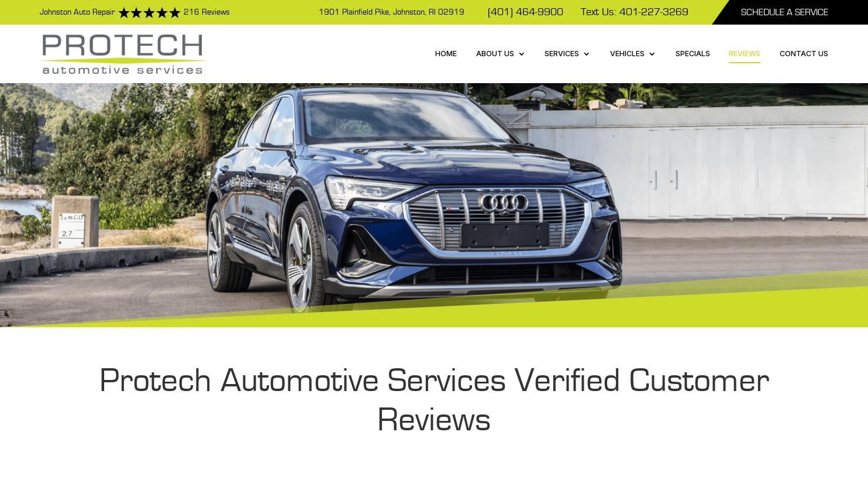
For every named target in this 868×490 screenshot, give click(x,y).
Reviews (745, 54)
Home (446, 54)
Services (562, 54)
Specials (693, 54)
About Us (495, 54)
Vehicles (627, 54)
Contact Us (804, 54)
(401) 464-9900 (526, 12)
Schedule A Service (785, 12)
